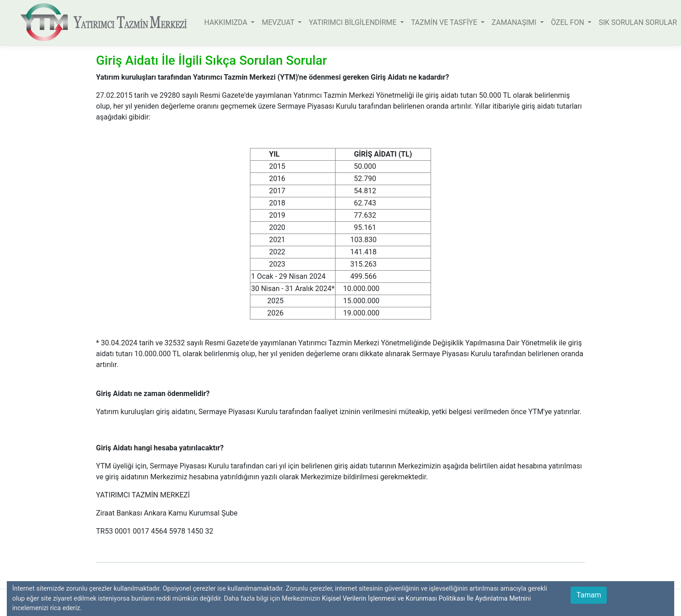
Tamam (589, 595)
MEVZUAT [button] (279, 22)
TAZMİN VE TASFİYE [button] (445, 22)
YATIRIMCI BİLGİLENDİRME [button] (354, 22)
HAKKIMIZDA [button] (227, 22)
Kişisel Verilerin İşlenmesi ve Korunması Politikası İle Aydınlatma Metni (424, 599)
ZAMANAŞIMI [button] (515, 22)
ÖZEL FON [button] (568, 22)
